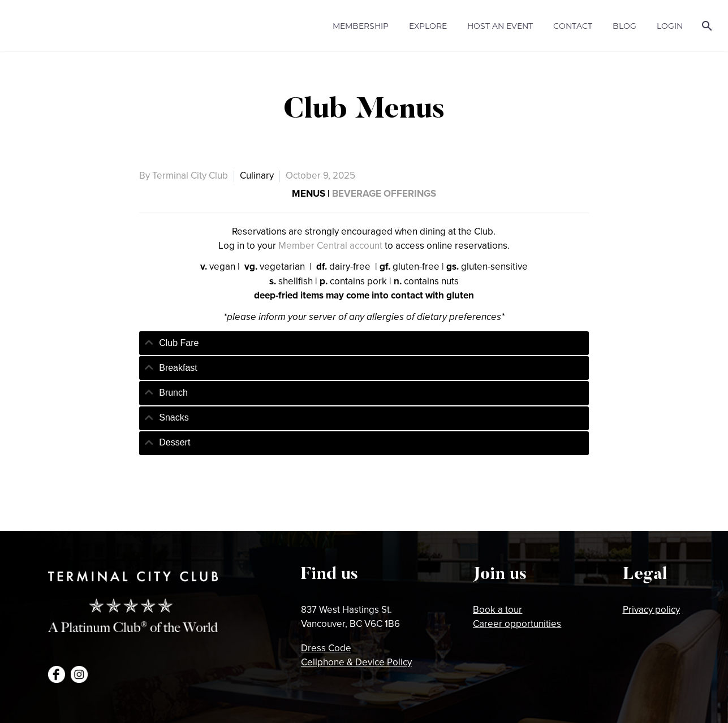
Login (670, 26)
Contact (573, 26)
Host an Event (500, 26)
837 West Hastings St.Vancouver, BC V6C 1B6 (350, 617)
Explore (428, 26)
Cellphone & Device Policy (356, 662)
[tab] (364, 343)
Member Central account (330, 245)
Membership (361, 26)
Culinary (257, 175)
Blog (624, 26)
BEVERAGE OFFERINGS (384, 193)
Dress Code (326, 648)
